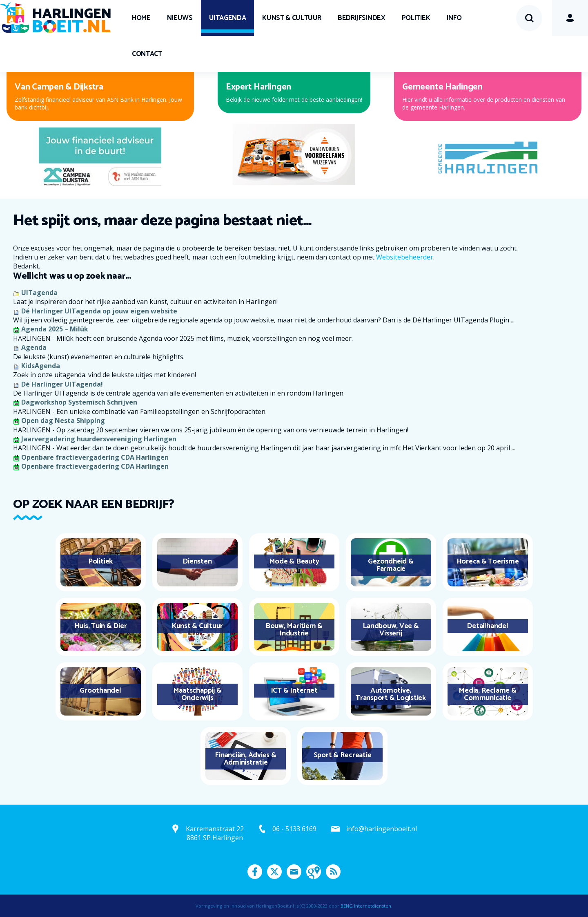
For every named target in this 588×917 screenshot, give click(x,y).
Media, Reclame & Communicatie (487, 694)
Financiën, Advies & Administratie (245, 759)
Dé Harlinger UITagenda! (62, 384)
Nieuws (180, 18)
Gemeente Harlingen (442, 87)
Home (141, 18)
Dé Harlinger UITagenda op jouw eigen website (99, 311)
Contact (147, 54)
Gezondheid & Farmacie (391, 565)
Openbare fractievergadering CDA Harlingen (95, 457)
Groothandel (100, 691)
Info (454, 18)
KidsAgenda (41, 366)
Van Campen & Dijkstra (59, 87)
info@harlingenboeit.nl (382, 829)
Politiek (416, 18)
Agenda (34, 347)
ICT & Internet (294, 691)
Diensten (197, 561)
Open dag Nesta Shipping (63, 420)
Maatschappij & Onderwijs (197, 694)
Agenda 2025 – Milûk (55, 329)
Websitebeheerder (405, 257)
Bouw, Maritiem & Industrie (294, 630)
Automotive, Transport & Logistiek (391, 694)
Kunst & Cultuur (292, 18)
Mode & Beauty (294, 561)
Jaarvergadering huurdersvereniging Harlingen (99, 439)
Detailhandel (487, 626)
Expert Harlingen (258, 87)
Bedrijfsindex (361, 18)
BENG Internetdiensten (366, 906)
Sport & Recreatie (343, 755)
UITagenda (228, 18)
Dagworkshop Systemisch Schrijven (79, 402)
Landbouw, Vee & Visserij (391, 630)
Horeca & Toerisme (488, 561)
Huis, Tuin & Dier (101, 626)
